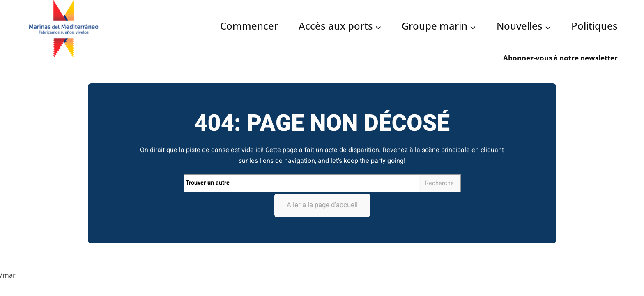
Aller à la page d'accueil (322, 205)
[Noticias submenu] (548, 27)
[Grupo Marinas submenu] (473, 27)
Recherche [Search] (439, 183)
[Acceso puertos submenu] (378, 27)
